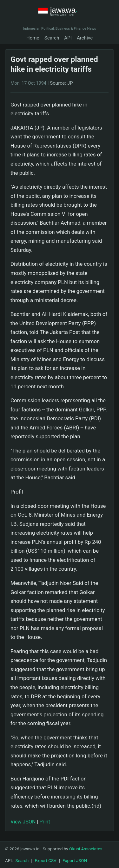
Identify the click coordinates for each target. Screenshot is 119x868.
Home (33, 38)
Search (52, 38)
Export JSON (75, 860)
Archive (85, 38)
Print (45, 822)
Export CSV (46, 860)
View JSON (23, 822)
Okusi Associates (86, 849)
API (68, 38)
